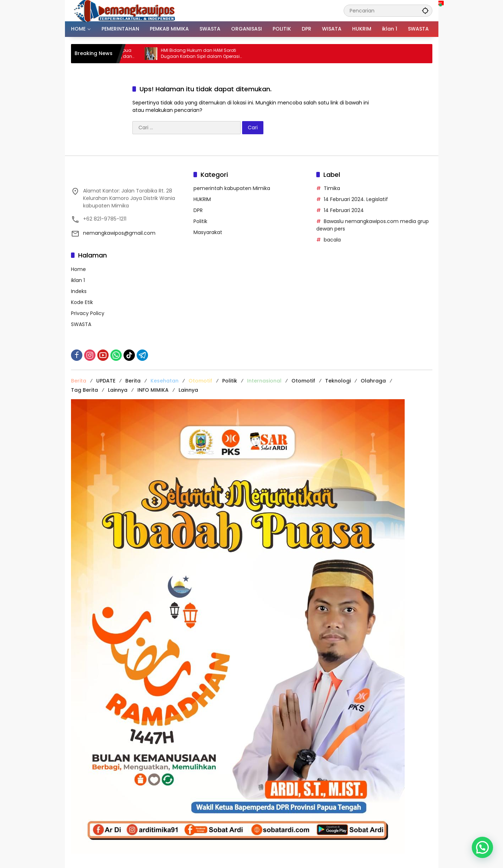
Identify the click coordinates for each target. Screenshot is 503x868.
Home (78, 269)
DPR (198, 210)
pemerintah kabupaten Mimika (232, 188)
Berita (79, 381)
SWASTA (81, 324)
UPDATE (106, 381)
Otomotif (200, 381)
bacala (332, 240)
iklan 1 (78, 280)
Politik (200, 221)
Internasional (264, 381)
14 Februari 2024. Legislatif (356, 199)
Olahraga (373, 381)
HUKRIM (202, 199)
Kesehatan (165, 381)
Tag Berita (84, 390)
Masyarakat (208, 232)
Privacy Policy (88, 313)
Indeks (79, 291)
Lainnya (118, 390)
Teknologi (338, 381)
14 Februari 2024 (344, 210)
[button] (425, 10)
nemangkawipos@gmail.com (119, 233)
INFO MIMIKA (153, 390)
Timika (332, 188)
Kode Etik (82, 302)
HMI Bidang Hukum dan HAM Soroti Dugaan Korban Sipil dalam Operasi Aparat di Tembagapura (209, 54)
